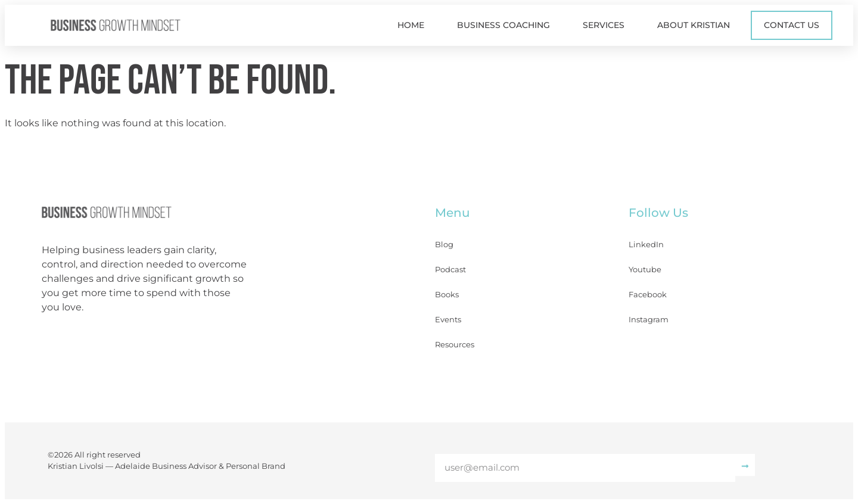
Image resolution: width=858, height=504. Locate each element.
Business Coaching (503, 25)
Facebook (648, 294)
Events (448, 319)
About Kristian (694, 25)
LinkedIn (646, 244)
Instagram (649, 319)
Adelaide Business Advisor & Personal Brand (200, 466)
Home (411, 25)
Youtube (645, 269)
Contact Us (792, 25)
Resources (455, 344)
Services (604, 25)
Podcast (450, 269)
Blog (444, 244)
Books (447, 294)
